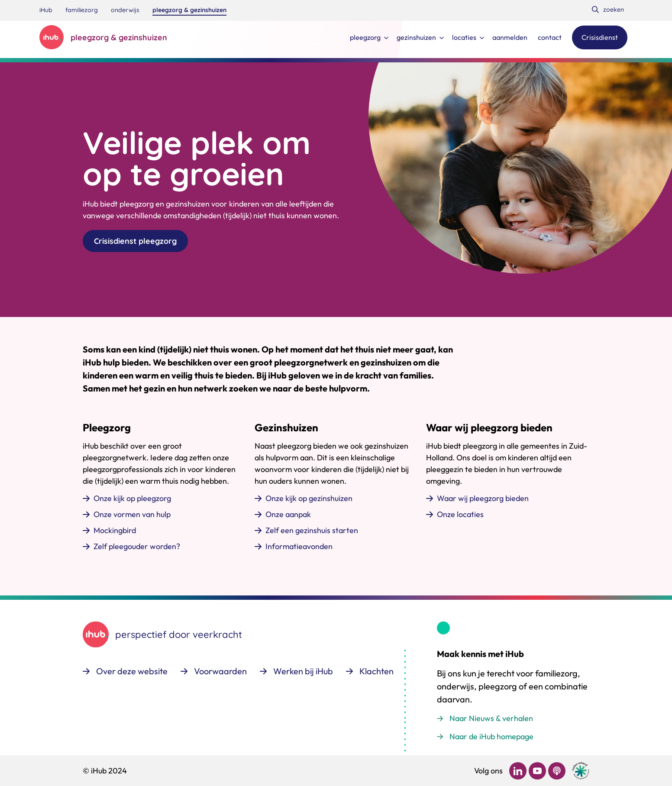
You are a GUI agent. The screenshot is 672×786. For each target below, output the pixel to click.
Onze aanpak (288, 514)
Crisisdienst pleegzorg (135, 241)
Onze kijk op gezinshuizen (309, 498)
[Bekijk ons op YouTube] (537, 771)
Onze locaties (460, 514)
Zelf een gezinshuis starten (312, 530)
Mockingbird (115, 530)
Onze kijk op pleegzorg (132, 498)
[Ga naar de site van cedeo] (581, 771)
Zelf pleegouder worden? (137, 546)
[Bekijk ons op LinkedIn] (518, 771)
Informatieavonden (299, 546)
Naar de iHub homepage (491, 736)
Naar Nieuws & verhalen (491, 718)
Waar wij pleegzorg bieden (483, 498)
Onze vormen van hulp (132, 514)
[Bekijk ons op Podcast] (557, 771)
